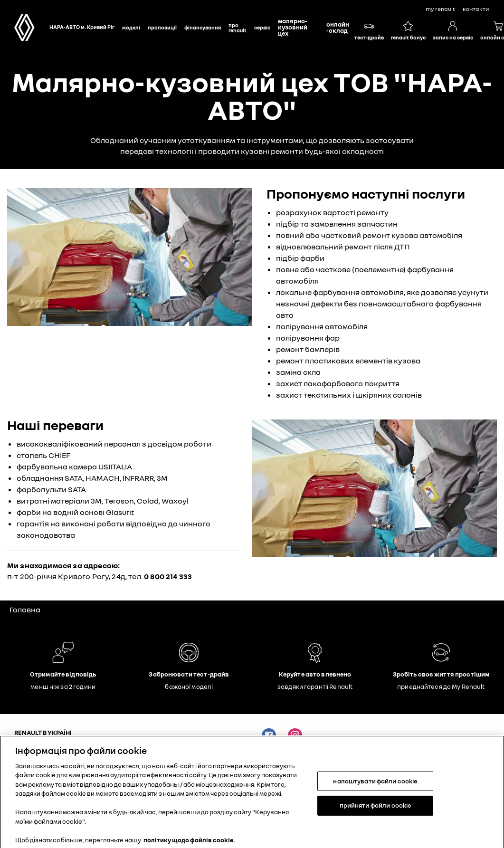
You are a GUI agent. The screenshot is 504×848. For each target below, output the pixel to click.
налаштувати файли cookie (375, 787)
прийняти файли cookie (376, 811)
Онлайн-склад (338, 27)
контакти (476, 9)
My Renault (440, 9)
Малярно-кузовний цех (293, 27)
